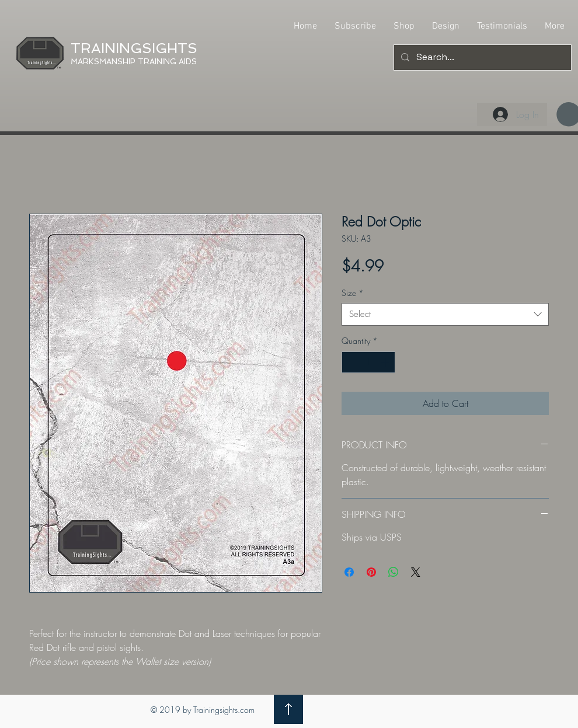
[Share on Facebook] (349, 572)
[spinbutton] (368, 362)
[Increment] (386, 362)
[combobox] (445, 314)
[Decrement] (351, 362)
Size (353, 293)
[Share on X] (416, 572)
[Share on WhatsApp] (394, 572)
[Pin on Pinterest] (371, 572)
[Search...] (481, 58)
